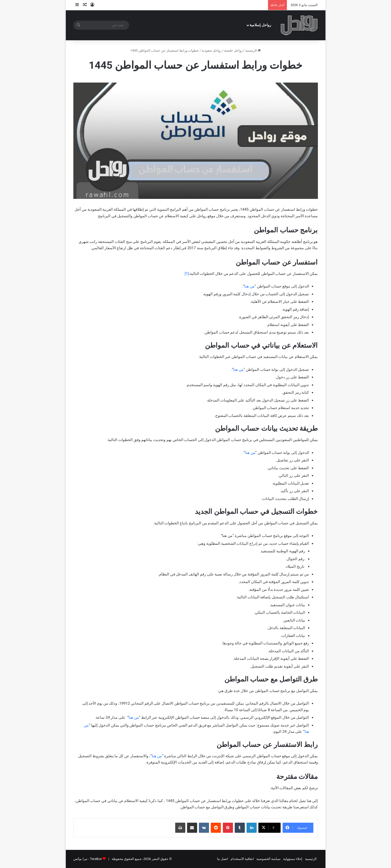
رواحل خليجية (233, 50)
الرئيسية (253, 50)
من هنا (249, 286)
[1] (187, 274)
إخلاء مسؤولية (293, 859)
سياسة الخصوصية (268, 859)
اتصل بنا (223, 859)
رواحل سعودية (212, 50)
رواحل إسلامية (260, 25)
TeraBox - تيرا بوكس (88, 859)
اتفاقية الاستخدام (242, 859)
